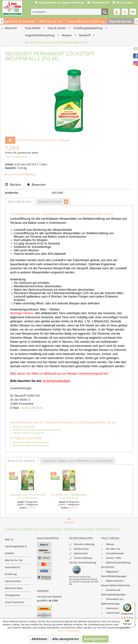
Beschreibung (20, 202)
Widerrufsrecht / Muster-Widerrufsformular (116, 583)
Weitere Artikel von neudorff (27, 433)
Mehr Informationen (69, 631)
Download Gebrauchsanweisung (29, 442)
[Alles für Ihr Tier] (51, 21)
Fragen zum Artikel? (22, 427)
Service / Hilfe (111, 558)
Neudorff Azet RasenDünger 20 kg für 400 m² (69, 496)
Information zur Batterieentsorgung (112, 601)
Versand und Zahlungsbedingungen (114, 592)
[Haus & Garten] (120, 21)
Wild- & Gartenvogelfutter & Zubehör (16, 546)
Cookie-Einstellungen (115, 613)
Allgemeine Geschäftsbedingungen (114, 574)
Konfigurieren (95, 639)
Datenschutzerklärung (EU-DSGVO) (116, 564)
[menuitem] (69, 12)
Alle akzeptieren (66, 639)
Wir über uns (111, 549)
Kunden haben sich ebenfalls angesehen (78, 461)
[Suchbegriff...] (69, 12)
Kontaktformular (113, 553)
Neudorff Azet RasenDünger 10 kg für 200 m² (28, 496)
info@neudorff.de (31, 408)
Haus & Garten (13, 581)
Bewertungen (53, 202)
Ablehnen (39, 639)
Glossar (108, 544)
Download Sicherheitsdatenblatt (29, 445)
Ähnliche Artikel (22, 461)
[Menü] (133, 604)
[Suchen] (105, 12)
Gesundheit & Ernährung (12, 571)
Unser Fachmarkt (14, 602)
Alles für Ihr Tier (14, 560)
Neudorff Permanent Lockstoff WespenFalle (36, 430)
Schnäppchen (12, 595)
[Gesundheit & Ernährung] (86, 21)
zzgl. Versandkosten (16, 157)
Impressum (110, 608)
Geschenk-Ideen (14, 588)
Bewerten (36, 185)
